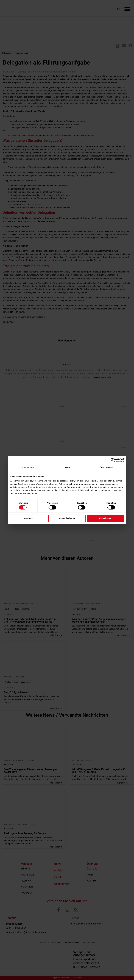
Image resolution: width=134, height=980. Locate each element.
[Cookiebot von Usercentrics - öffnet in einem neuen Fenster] (112, 460)
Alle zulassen (105, 518)
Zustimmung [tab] (28, 467)
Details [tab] (67, 467)
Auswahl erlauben (67, 518)
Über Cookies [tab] (106, 467)
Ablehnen (29, 518)
